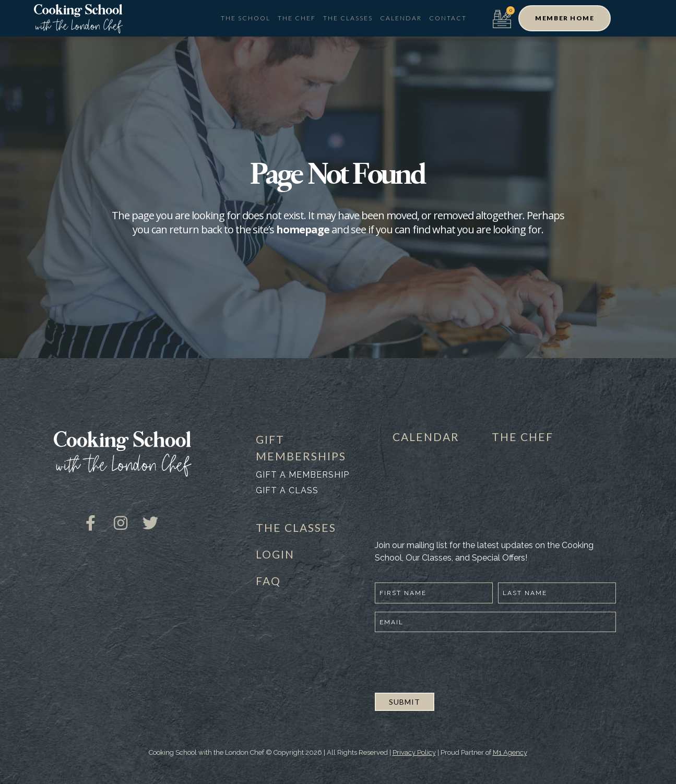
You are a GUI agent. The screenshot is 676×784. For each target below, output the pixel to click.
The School (246, 18)
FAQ (268, 581)
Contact (448, 18)
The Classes (348, 18)
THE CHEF (523, 437)
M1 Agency (510, 752)
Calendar (401, 18)
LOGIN (275, 554)
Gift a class (287, 490)
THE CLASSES (296, 527)
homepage (303, 229)
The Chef (297, 18)
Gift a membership (303, 475)
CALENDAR (426, 437)
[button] (565, 18)
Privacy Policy (414, 752)
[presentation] (454, 661)
